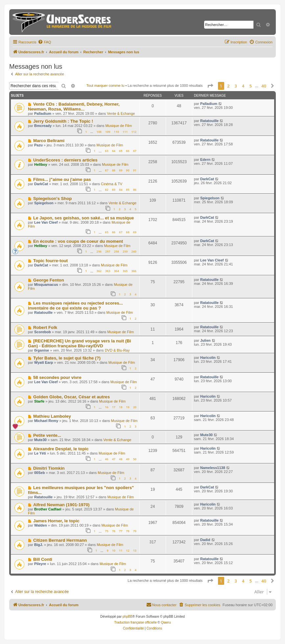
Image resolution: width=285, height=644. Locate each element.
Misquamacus (46, 285)
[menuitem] (44, 42)
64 (114, 151)
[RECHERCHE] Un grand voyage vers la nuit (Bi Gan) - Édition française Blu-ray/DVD (79, 343)
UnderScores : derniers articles (65, 160)
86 (135, 190)
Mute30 (40, 440)
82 (107, 190)
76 (114, 531)
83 (114, 190)
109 (108, 132)
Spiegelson (44, 203)
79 (135, 531)
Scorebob (43, 332)
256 (99, 251)
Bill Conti (43, 559)
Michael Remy (46, 421)
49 (128, 459)
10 (114, 550)
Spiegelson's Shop (52, 198)
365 (125, 271)
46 (107, 459)
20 (135, 407)
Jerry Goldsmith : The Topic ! (63, 121)
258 (117, 251)
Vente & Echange (121, 113)
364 (117, 271)
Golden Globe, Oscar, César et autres (71, 397)
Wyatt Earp (44, 362)
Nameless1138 (213, 468)
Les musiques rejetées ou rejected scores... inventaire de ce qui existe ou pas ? (75, 306)
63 (107, 151)
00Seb (39, 473)
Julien (205, 340)
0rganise (42, 350)
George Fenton (49, 280)
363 (108, 271)
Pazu (38, 145)
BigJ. (39, 545)
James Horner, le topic (56, 521)
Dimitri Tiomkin (49, 468)
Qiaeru (166, 622)
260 (134, 251)
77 (121, 531)
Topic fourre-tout (50, 261)
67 (135, 151)
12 (128, 550)
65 (121, 151)
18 (121, 407)
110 (117, 132)
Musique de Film (119, 126)
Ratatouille (209, 121)
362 (99, 271)
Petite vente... (47, 435)
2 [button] (228, 86)
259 (125, 251)
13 (135, 550)
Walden (41, 525)
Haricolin (208, 358)
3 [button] (236, 86)
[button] (210, 86)
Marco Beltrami (49, 141)
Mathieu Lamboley (52, 416)
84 (121, 190)
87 (107, 170)
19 (128, 407)
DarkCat (41, 184)
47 (114, 459)
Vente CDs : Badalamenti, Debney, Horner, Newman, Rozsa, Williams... (74, 107)
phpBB (128, 617)
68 (128, 232)
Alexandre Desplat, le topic (61, 449)
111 (125, 132)
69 (135, 232)
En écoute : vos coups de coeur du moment (78, 241)
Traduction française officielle (136, 622)
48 (121, 459)
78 (128, 531)
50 (135, 459)
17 (114, 407)
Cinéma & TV (112, 184)
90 (128, 170)
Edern (205, 160)
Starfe (39, 401)
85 (128, 190)
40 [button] (264, 86)
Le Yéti (40, 453)
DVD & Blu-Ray (117, 350)
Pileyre (40, 564)
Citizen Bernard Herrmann (60, 540)
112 (134, 132)
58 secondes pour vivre (57, 377)
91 (135, 170)
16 (107, 407)
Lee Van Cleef (46, 222)
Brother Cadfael (48, 509)
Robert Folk (45, 327)
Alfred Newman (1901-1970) (61, 505)
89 (121, 170)
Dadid (205, 540)
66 (128, 151)
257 (108, 251)
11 (121, 550)
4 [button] (243, 86)
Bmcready (43, 126)
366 (134, 271)
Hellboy (41, 164)
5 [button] (251, 86)
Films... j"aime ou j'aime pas (62, 179)
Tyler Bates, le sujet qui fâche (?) (67, 358)
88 (114, 170)
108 (99, 132)
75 (107, 531)
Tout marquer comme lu (106, 86)
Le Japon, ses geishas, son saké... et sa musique (83, 218)
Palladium (43, 113)
